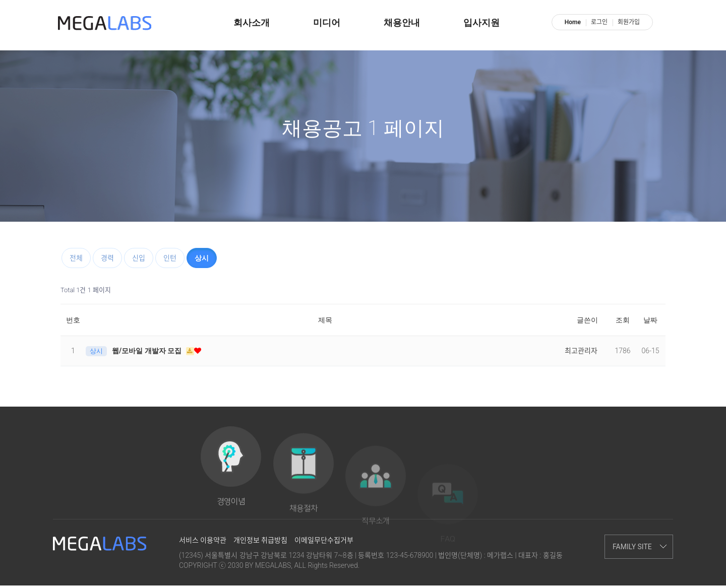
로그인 (599, 22)
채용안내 (402, 23)
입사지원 (481, 23)
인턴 (170, 258)
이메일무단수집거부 (324, 543)
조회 (623, 320)
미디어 (327, 23)
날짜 (650, 320)
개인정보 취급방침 (260, 543)
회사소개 (252, 23)
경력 (107, 258)
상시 (202, 258)
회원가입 (629, 22)
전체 (76, 258)
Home (573, 22)
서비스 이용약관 (203, 543)
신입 (139, 258)
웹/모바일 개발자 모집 (148, 351)
